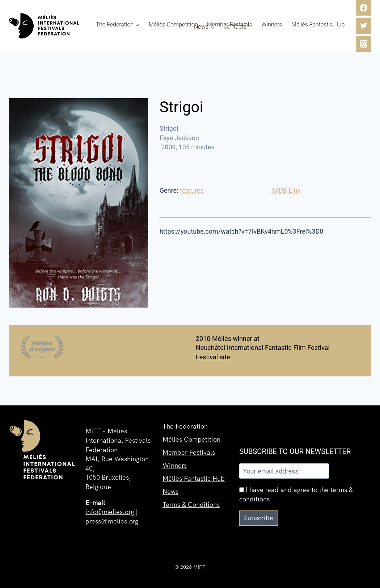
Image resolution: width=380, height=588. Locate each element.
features (192, 190)
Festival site (213, 357)
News (170, 491)
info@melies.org (110, 512)
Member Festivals (230, 25)
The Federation (185, 426)
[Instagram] (364, 44)
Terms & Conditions (191, 504)
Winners (272, 25)
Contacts (235, 27)
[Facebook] (364, 8)
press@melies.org (112, 521)
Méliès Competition (173, 25)
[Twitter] (364, 26)
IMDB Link (286, 190)
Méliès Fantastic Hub (318, 25)
